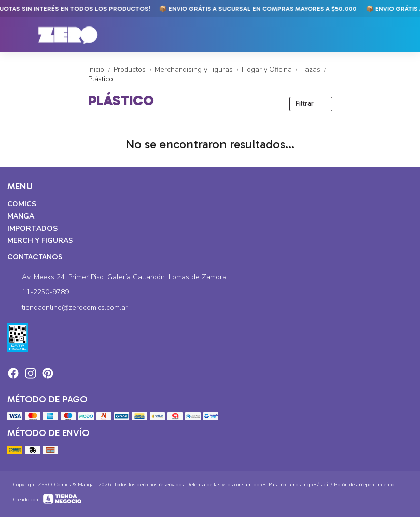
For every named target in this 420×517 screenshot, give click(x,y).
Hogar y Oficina (271, 70)
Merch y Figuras (40, 241)
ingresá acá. (317, 485)
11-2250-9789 (38, 292)
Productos (134, 70)
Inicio (101, 70)
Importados (32, 228)
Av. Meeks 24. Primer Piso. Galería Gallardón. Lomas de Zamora (117, 277)
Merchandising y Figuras (198, 70)
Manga (21, 216)
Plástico (101, 79)
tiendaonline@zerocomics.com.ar (67, 308)
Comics (22, 204)
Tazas (314, 70)
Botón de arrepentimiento (364, 485)
